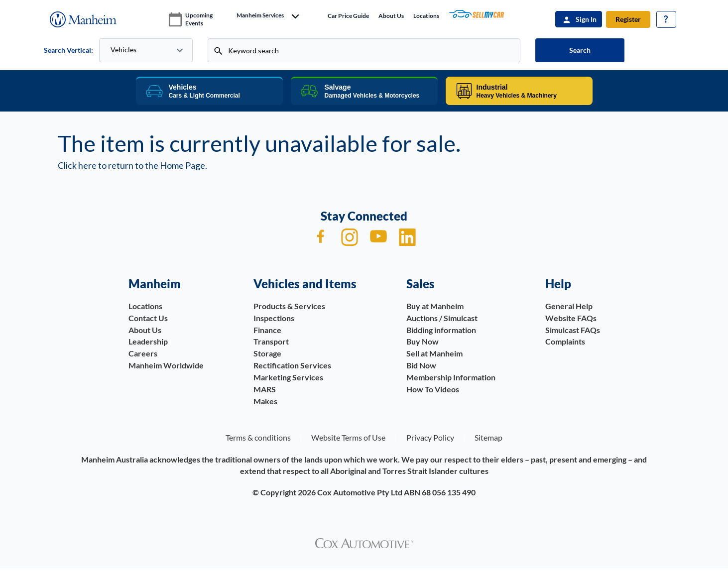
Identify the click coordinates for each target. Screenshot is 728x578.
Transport (271, 341)
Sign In (586, 19)
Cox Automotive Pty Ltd (360, 492)
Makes (265, 401)
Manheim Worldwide (166, 365)
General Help (569, 306)
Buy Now (423, 341)
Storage (267, 353)
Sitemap (488, 437)
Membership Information (451, 377)
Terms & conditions (258, 437)
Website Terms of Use (348, 437)
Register (628, 19)
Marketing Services (288, 377)
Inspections (274, 318)
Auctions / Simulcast (442, 318)
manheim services (260, 15)
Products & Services (289, 306)
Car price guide (348, 16)
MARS (265, 389)
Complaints (565, 341)
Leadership (148, 341)
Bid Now (421, 365)
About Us (391, 16)
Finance (267, 330)
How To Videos (433, 389)
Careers (143, 353)
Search (580, 50)
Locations (426, 16)
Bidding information (441, 330)
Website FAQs (571, 318)
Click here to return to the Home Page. (132, 165)
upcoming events (199, 19)
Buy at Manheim (435, 306)
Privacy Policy (430, 437)
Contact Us (148, 318)
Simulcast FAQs (573, 330)
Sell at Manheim (434, 353)
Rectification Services (292, 365)
